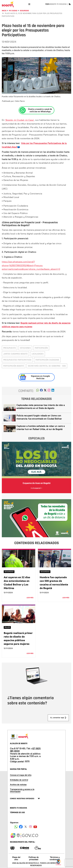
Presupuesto (10, 348)
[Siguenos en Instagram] (30, 827)
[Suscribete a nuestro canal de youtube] (35, 827)
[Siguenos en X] (26, 827)
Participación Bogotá (14, 366)
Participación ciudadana (47, 360)
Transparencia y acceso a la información (22, 790)
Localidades (38, 354)
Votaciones (25, 348)
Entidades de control (19, 780)
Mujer (7, 627)
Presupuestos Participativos (17, 360)
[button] (38, 391)
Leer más (30, 598)
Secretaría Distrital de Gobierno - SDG (47, 366)
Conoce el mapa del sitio (21, 775)
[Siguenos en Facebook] (16, 827)
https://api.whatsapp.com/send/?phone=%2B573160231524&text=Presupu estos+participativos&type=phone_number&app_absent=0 (31, 265)
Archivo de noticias (18, 785)
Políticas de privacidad (34, 858)
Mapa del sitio (16, 858)
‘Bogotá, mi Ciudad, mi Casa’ (20, 120)
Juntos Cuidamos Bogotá (15, 354)
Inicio (4, 11)
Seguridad (24, 11)
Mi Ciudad (13, 11)
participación (41, 348)
